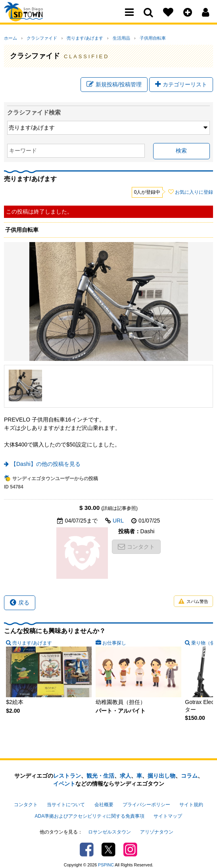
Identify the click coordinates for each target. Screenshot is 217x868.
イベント (64, 787)
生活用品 (104, 38)
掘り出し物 (161, 779)
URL (118, 524)
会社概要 (104, 806)
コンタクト (136, 550)
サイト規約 (191, 806)
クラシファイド (36, 38)
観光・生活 (100, 779)
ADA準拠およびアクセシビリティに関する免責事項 (90, 814)
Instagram (130, 842)
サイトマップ (168, 814)
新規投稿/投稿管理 (114, 86)
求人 (125, 779)
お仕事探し (114, 647)
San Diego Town (39, 22)
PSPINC (106, 858)
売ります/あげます (74, 38)
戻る (20, 606)
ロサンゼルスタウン (109, 827)
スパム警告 (193, 605)
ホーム (11, 38)
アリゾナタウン (157, 827)
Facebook (87, 842)
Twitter (108, 842)
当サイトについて (66, 806)
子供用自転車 (130, 38)
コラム (189, 779)
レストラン (67, 779)
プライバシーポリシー (146, 806)
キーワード (23, 154)
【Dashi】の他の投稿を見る (46, 467)
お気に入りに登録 (194, 196)
